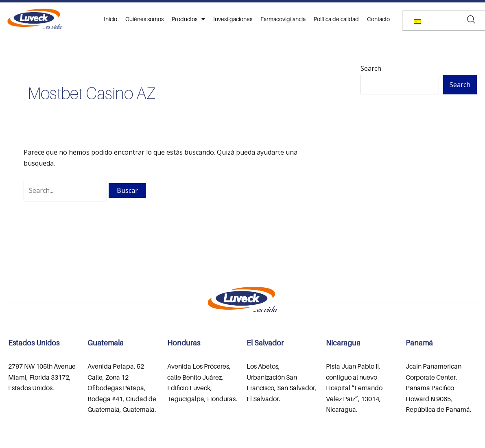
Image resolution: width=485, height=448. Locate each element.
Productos (188, 19)
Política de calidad (336, 19)
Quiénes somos (144, 19)
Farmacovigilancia (283, 19)
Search (371, 68)
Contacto (378, 19)
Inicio (110, 19)
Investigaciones (233, 19)
